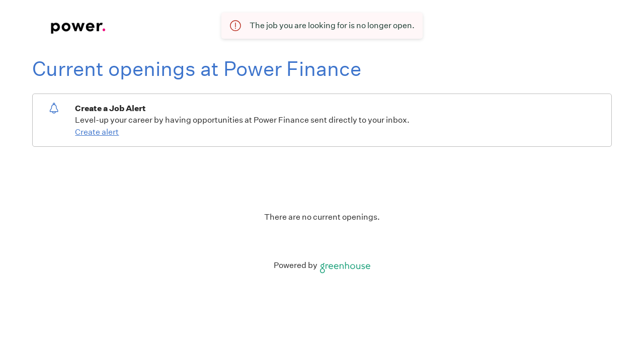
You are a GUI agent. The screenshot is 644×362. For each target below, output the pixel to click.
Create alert (97, 132)
